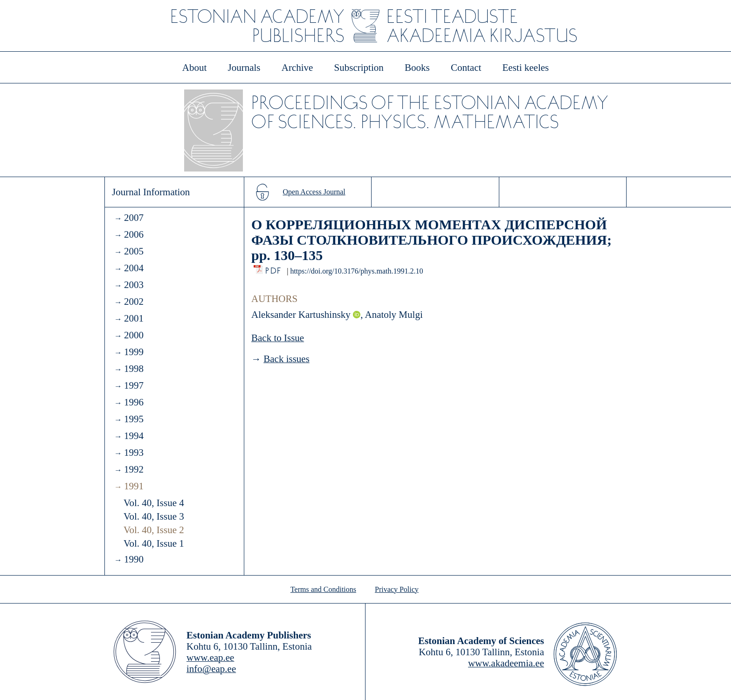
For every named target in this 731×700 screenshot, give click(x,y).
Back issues (286, 359)
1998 (134, 369)
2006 (134, 234)
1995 (134, 419)
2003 (134, 285)
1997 (134, 385)
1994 (134, 436)
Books (417, 68)
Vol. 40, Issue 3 (154, 516)
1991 (134, 486)
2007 (134, 218)
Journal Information (151, 192)
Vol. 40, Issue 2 (154, 530)
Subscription (359, 68)
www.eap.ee (210, 658)
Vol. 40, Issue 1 (154, 543)
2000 (134, 335)
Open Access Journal (314, 192)
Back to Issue (278, 338)
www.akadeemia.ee (506, 663)
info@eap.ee (211, 669)
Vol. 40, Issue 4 (154, 503)
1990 (134, 559)
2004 (134, 268)
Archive (297, 68)
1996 (134, 402)
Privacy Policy (397, 589)
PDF (274, 268)
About (195, 68)
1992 (134, 469)
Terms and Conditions (323, 589)
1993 (134, 453)
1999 (134, 352)
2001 (134, 318)
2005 (134, 251)
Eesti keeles (526, 68)
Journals (244, 68)
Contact (466, 68)
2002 (134, 302)
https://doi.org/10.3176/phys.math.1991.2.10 (356, 271)
